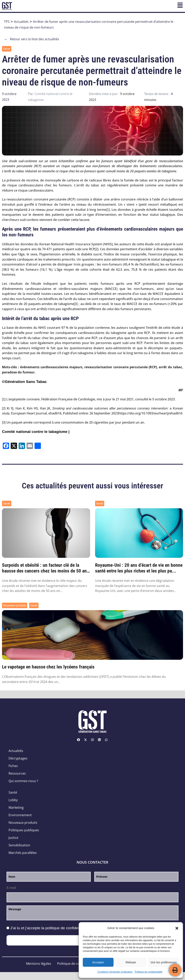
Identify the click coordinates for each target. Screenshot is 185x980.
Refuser (131, 962)
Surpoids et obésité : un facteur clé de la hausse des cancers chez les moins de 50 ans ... (45, 568)
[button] (177, 928)
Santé (7, 49)
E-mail (11, 888)
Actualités (21, 22)
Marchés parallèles (23, 853)
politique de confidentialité (67, 928)
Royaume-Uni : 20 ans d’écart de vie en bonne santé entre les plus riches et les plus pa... (139, 568)
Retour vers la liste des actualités (32, 39)
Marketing (16, 807)
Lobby (13, 800)
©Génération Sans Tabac (24, 382)
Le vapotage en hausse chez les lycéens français (48, 667)
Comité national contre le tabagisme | (36, 432)
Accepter (98, 962)
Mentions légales (39, 964)
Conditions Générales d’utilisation (115, 972)
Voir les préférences (163, 962)
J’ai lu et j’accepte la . (50, 928)
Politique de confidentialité (148, 972)
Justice (13, 838)
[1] (108, 210)
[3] (76, 304)
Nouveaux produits (15, 605)
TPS (7, 22)
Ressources (17, 773)
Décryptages (18, 758)
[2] (97, 249)
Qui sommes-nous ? (23, 781)
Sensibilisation (19, 845)
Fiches (13, 766)
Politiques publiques (24, 830)
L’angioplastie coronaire (23, 399)
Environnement (20, 815)
